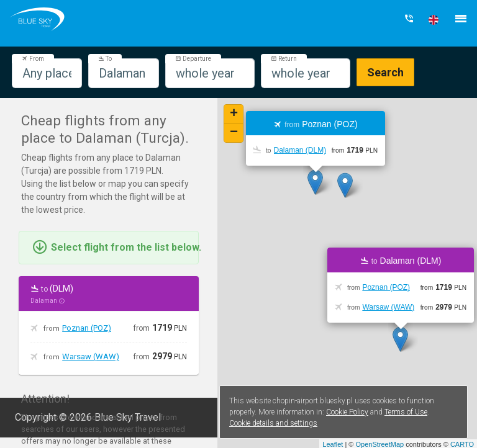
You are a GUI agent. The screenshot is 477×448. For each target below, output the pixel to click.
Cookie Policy (347, 412)
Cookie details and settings (273, 423)
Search (385, 72)
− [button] (234, 133)
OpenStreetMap (379, 444)
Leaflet (333, 444)
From (33, 59)
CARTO (462, 444)
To (105, 59)
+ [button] (234, 114)
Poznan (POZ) (87, 328)
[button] (434, 20)
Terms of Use (406, 412)
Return (284, 59)
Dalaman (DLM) (300, 150)
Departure (193, 59)
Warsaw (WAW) (91, 356)
